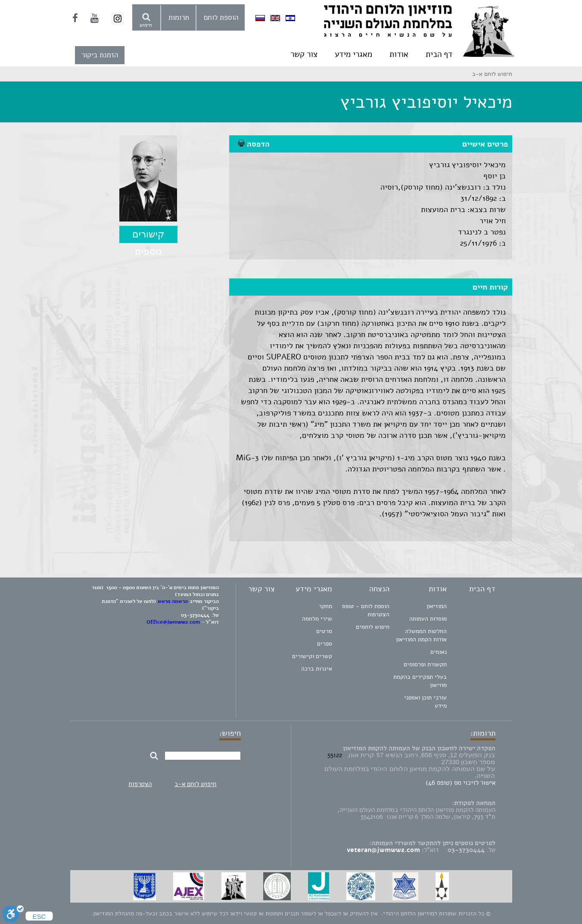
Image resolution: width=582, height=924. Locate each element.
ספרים (325, 644)
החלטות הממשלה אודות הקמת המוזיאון (421, 635)
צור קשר (304, 54)
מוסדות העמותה (428, 619)
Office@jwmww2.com (173, 622)
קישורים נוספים (148, 236)
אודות (399, 54)
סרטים (324, 631)
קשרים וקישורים (312, 656)
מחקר (325, 606)
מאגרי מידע (353, 54)
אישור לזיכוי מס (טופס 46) (461, 783)
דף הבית (439, 54)
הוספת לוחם (221, 17)
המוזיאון (437, 606)
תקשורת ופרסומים (425, 664)
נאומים (439, 652)
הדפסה (254, 144)
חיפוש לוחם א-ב (195, 784)
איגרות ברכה (317, 669)
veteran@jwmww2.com (383, 850)
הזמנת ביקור (100, 55)
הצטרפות (140, 784)
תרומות (179, 17)
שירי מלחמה (317, 619)
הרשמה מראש (173, 601)
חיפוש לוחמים (373, 627)
